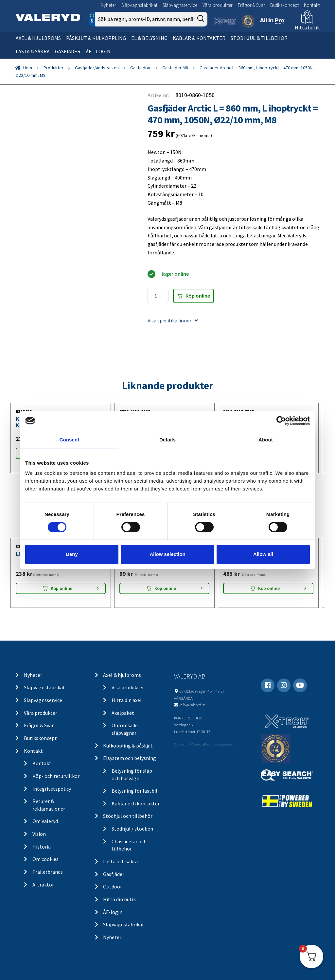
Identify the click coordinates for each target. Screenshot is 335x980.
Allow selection (167, 554)
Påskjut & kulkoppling (96, 38)
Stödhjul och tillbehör (128, 816)
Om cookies (45, 859)
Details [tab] (167, 439)
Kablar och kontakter (136, 803)
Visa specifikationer (173, 320)
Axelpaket (123, 713)
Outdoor (113, 886)
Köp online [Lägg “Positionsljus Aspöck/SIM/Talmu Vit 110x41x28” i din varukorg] (165, 588)
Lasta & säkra (33, 51)
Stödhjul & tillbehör (259, 38)
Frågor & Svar (251, 5)
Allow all (263, 554)
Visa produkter (128, 687)
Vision (39, 834)
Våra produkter (218, 5)
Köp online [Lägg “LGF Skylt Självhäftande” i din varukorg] (62, 588)
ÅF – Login (98, 51)
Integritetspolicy (52, 789)
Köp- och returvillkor (56, 776)
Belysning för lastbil (134, 791)
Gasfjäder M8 (175, 68)
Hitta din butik (119, 899)
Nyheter (108, 5)
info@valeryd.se (192, 705)
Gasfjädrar (141, 68)
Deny (72, 554)
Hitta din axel (127, 700)
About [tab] (266, 439)
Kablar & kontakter (199, 38)
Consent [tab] (70, 439)
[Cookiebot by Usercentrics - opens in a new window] (281, 421)
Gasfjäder (68, 51)
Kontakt (312, 5)
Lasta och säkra (120, 861)
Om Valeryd (45, 821)
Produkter (53, 68)
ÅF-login (113, 912)
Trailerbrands (48, 872)
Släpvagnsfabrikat (139, 5)
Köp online (198, 296)
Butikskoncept (284, 5)
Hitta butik (307, 27)
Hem (28, 68)
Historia (42, 847)
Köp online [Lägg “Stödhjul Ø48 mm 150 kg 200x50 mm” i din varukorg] (269, 588)
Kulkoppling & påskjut (128, 746)
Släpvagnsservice (180, 5)
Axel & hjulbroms (38, 38)
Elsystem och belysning (130, 758)
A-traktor (43, 885)
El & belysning (149, 38)
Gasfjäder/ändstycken (97, 68)
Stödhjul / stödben (132, 829)
